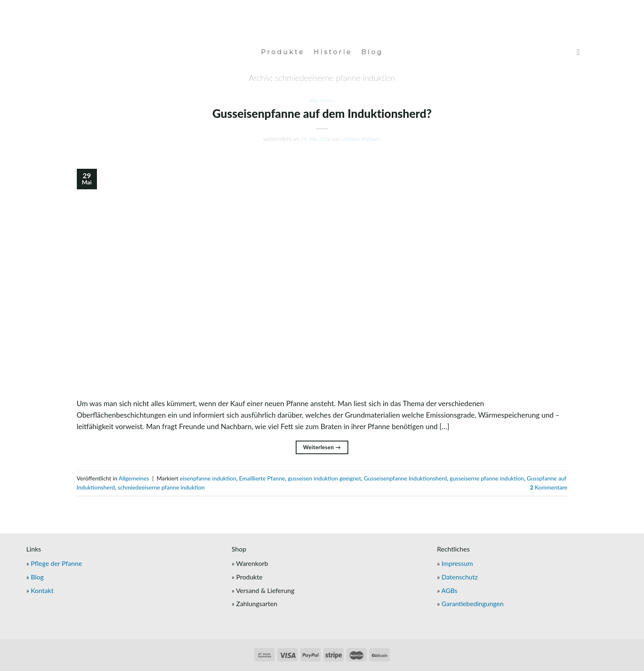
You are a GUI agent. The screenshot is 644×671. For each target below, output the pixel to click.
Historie (333, 52)
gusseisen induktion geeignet (324, 478)
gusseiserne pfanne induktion (487, 478)
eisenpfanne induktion (208, 478)
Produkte (283, 52)
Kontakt (42, 590)
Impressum (457, 563)
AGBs (449, 590)
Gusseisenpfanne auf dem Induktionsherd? (322, 113)
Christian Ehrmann (361, 139)
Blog (372, 52)
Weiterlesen (322, 447)
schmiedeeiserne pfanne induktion (161, 487)
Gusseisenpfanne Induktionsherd (405, 478)
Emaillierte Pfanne (262, 478)
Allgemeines (322, 100)
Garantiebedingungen (473, 603)
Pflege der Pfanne (56, 563)
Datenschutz (460, 577)
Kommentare (549, 487)
